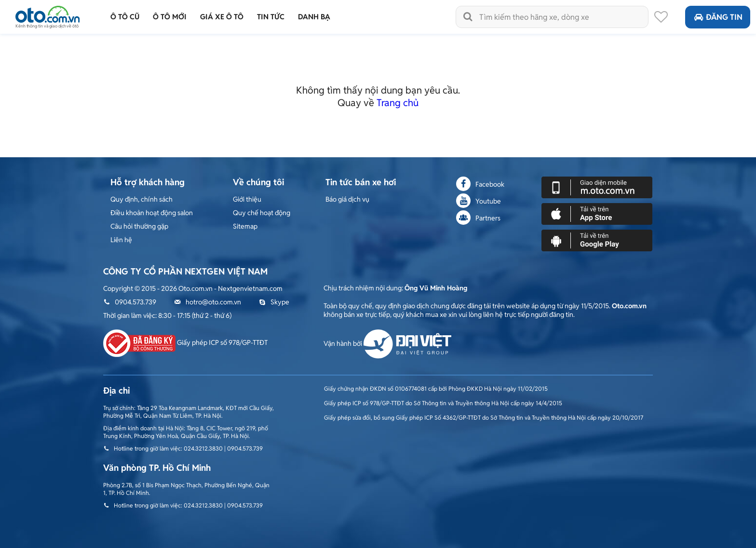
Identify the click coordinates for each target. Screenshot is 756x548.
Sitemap (245, 226)
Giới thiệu (247, 199)
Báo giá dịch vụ (347, 199)
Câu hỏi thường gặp (139, 226)
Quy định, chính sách (142, 199)
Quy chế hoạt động (262, 213)
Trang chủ (398, 103)
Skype (274, 302)
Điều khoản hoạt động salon (152, 213)
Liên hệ (121, 240)
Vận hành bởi (387, 343)
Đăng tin (718, 17)
